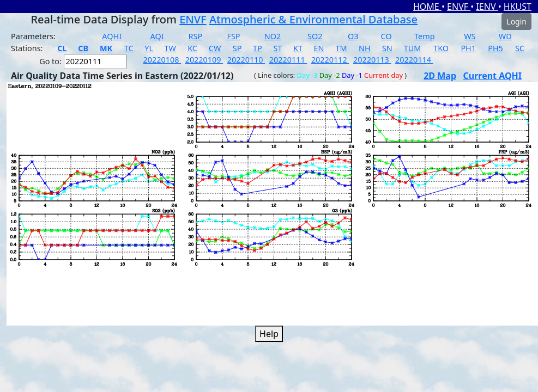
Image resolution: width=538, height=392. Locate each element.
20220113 (372, 60)
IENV (487, 7)
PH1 (468, 48)
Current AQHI (492, 76)
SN (387, 48)
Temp (424, 36)
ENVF (459, 7)
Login (516, 22)
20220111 (288, 60)
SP (237, 48)
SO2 (315, 36)
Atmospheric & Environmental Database (313, 19)
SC (520, 48)
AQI (157, 36)
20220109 (204, 60)
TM (341, 48)
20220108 (162, 60)
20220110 (246, 60)
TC (129, 48)
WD (505, 36)
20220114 (414, 60)
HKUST (518, 7)
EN (319, 48)
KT (298, 48)
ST (277, 48)
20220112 (330, 60)
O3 (353, 36)
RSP (196, 36)
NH (365, 48)
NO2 (273, 36)
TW (170, 48)
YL (149, 48)
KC (192, 48)
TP (258, 48)
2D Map (440, 76)
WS (470, 36)
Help (269, 334)
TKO (441, 48)
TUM (413, 48)
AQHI (112, 36)
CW (215, 48)
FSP (233, 36)
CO (386, 36)
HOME (427, 7)
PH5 (495, 48)
